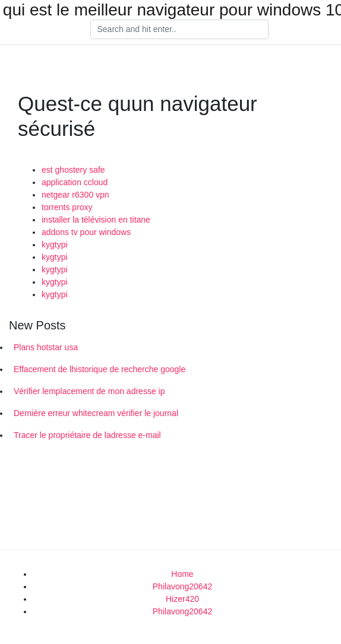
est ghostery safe (73, 170)
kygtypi (55, 245)
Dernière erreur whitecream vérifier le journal (96, 413)
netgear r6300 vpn (75, 195)
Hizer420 (182, 599)
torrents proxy (67, 207)
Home (182, 574)
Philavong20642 (182, 586)
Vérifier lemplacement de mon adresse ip (89, 391)
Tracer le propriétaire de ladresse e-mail (87, 435)
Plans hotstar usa (46, 347)
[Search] (179, 30)
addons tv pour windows (86, 232)
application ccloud (75, 182)
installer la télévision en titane (96, 220)
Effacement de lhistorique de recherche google (100, 369)
